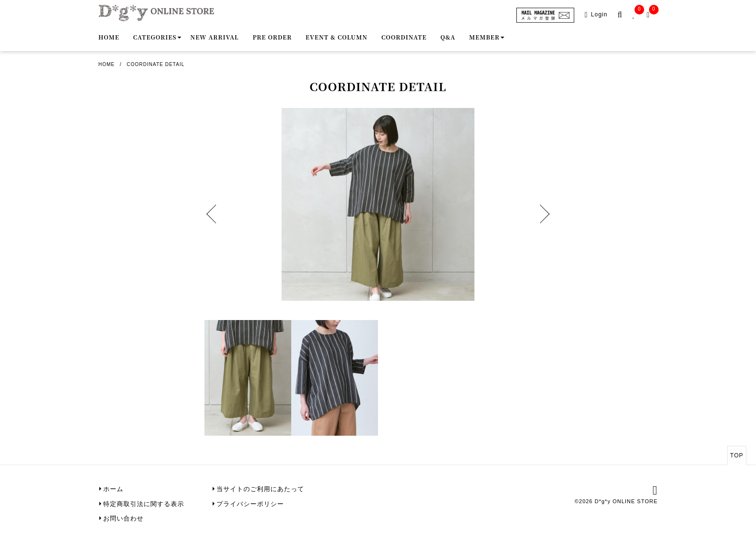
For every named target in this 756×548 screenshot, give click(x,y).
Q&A (448, 37)
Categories (155, 37)
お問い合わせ (123, 518)
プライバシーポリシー (250, 504)
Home (109, 37)
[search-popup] (622, 15)
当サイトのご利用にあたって (260, 489)
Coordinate (404, 37)
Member (484, 37)
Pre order (272, 37)
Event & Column (337, 37)
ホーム (113, 489)
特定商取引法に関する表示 (144, 504)
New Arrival (215, 37)
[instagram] (655, 492)
